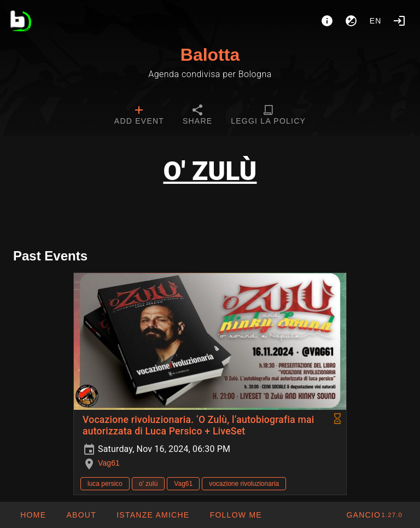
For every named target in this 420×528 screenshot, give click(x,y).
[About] (327, 21)
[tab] (139, 116)
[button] (153, 515)
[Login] (399, 21)
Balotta (210, 55)
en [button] (376, 21)
